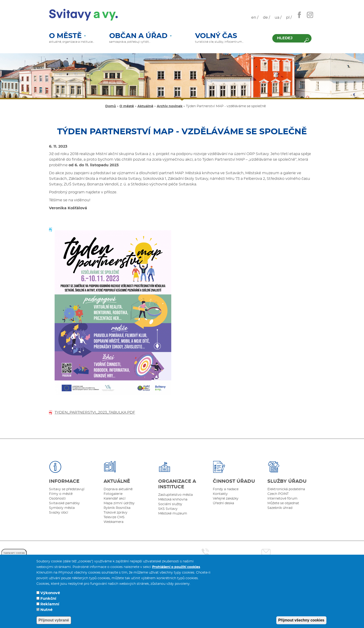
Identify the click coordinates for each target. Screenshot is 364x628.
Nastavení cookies (14, 558)
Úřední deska (223, 503)
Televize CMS (114, 517)
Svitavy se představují (67, 489)
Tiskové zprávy (115, 513)
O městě (67, 36)
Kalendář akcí (115, 499)
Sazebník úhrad (280, 508)
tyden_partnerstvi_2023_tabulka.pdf (95, 412)
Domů (111, 106)
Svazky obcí (59, 513)
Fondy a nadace (226, 489)
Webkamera (114, 522)
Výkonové (50, 598)
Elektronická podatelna (286, 489)
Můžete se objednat (283, 503)
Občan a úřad (140, 36)
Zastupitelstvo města (175, 495)
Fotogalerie (113, 494)
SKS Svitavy (168, 509)
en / (255, 18)
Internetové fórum (282, 499)
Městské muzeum (173, 514)
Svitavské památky (64, 503)
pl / (289, 18)
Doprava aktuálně (118, 489)
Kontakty (220, 494)
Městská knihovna (173, 500)
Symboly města (62, 508)
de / (266, 18)
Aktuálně (145, 106)
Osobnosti (57, 499)
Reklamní (50, 609)
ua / (278, 18)
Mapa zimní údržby (119, 503)
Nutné (46, 615)
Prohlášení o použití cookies (176, 572)
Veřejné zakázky (226, 499)
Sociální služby (170, 504)
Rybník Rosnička (117, 508)
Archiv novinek (170, 106)
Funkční (48, 603)
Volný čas (216, 36)
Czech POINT (278, 494)
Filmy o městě (61, 494)
